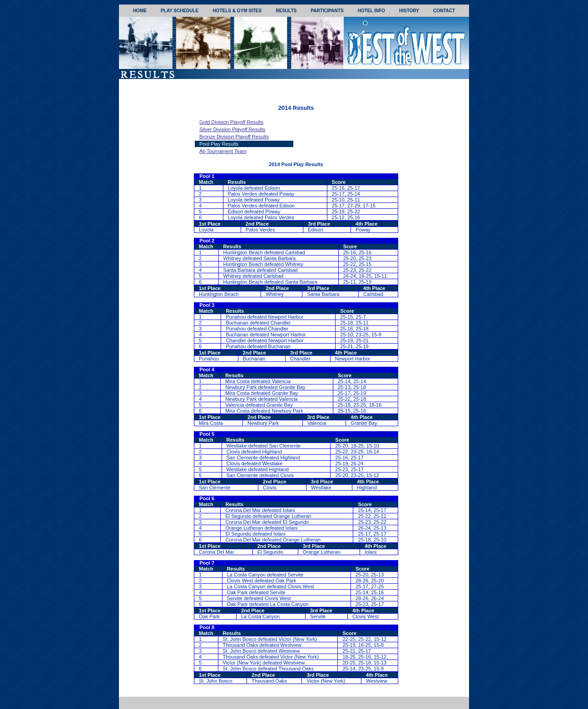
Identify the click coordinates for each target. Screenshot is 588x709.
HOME (140, 11)
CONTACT (444, 11)
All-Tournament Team (223, 151)
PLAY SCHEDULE (180, 11)
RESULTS (286, 11)
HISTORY (409, 11)
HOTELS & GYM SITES (237, 11)
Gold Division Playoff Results (231, 122)
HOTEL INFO (371, 11)
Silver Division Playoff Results (232, 129)
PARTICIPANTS (327, 11)
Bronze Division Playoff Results (234, 137)
